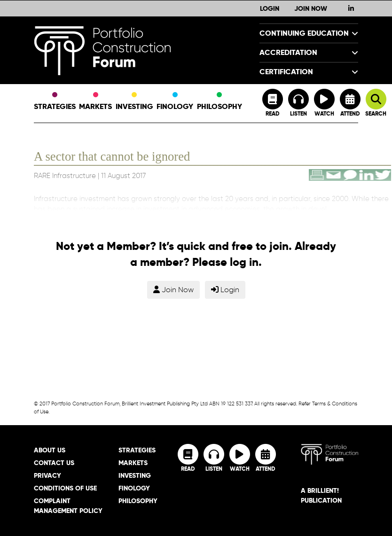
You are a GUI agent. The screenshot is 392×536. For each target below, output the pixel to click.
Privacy (47, 475)
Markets (95, 102)
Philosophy (220, 102)
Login (270, 8)
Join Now (311, 8)
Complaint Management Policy (68, 506)
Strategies (55, 102)
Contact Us (54, 463)
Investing (134, 102)
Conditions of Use (65, 488)
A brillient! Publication (321, 495)
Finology (175, 102)
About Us (50, 450)
